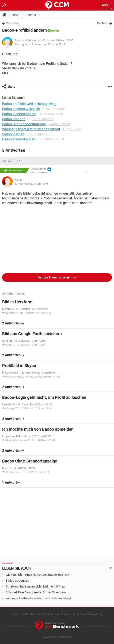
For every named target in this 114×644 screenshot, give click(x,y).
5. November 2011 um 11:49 (31, 184)
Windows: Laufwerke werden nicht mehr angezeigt (38, 598)
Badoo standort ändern (19, 139)
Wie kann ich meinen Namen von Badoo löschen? (37, 575)
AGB (25, 614)
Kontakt (54, 614)
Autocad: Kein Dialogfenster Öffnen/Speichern (36, 592)
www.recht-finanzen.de (57, 637)
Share (11, 87)
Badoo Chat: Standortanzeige (24, 124)
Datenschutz (39, 614)
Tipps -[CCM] (72, 129)
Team (16, 614)
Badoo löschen (13, 134)
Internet (31, 15)
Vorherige (12, 23)
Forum (16, 15)
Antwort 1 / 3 (12, 161)
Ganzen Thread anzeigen (55, 277)
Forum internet (42, 119)
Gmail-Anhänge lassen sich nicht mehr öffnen (35, 586)
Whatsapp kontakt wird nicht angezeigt (31, 129)
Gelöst (55, 31)
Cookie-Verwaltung (90, 614)
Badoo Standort (14, 119)
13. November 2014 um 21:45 (48, 44)
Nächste (102, 23)
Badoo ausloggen (17, 581)
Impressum (69, 614)
